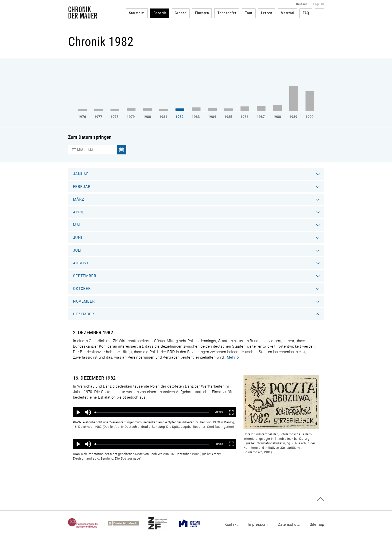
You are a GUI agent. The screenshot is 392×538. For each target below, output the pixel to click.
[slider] (152, 412)
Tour (249, 13)
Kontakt (231, 525)
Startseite (137, 13)
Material (287, 13)
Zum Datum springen (90, 137)
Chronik (160, 13)
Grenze (181, 13)
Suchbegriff (319, 13)
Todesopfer (227, 13)
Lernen (267, 13)
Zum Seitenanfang (320, 499)
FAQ (306, 13)
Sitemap (317, 525)
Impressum (258, 525)
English (319, 4)
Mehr (231, 357)
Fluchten (202, 13)
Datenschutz (289, 525)
